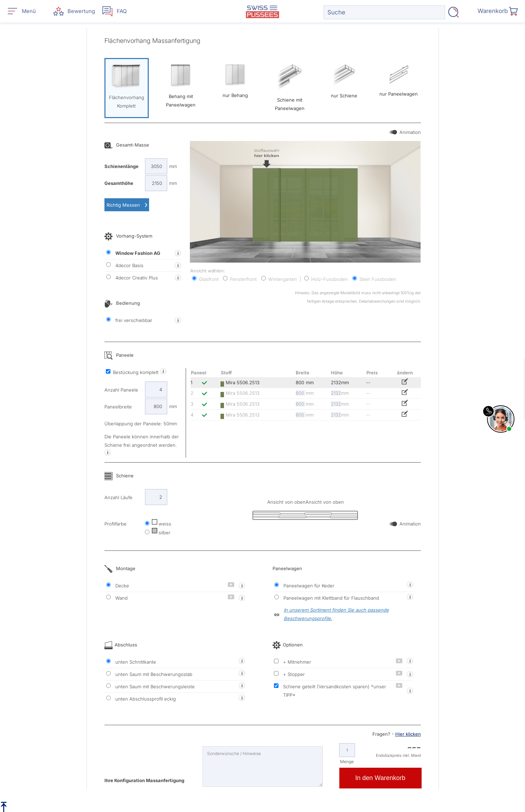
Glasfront (205, 279)
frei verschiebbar (129, 320)
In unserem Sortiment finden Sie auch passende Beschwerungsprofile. (336, 614)
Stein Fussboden (374, 279)
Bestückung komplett (133, 372)
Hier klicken (408, 734)
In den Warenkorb (380, 778)
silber (161, 533)
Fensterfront (240, 279)
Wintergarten (279, 279)
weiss (161, 524)
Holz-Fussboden (326, 279)
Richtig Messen (123, 205)
